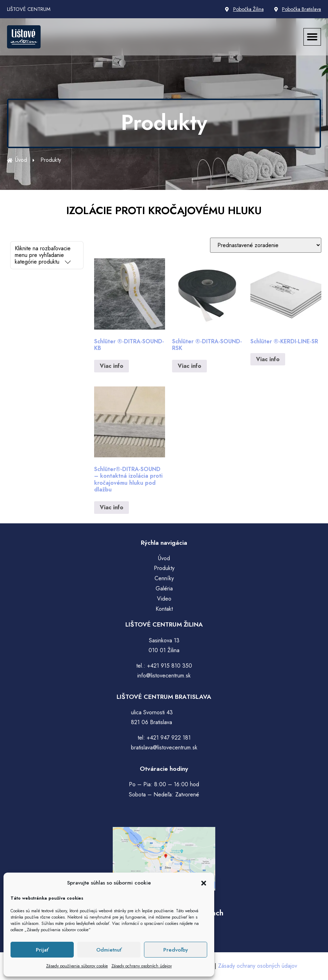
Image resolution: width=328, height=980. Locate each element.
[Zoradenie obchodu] (266, 245)
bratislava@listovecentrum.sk (164, 747)
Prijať (42, 950)
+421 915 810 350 (170, 666)
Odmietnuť (109, 950)
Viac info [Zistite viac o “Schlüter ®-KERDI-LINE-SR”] (268, 359)
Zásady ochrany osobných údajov (142, 966)
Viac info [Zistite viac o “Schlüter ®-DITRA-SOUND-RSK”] (189, 366)
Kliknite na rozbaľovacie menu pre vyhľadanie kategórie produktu (43, 255)
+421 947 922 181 (169, 738)
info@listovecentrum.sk (164, 676)
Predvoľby (176, 950)
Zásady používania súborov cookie (77, 966)
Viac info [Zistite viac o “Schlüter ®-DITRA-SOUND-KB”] (111, 366)
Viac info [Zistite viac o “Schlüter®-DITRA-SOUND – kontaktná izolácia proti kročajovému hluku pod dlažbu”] (111, 507)
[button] (204, 883)
